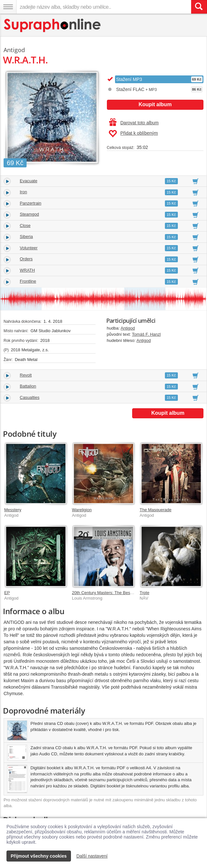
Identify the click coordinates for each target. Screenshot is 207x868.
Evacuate (29, 181)
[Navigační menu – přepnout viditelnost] (8, 7)
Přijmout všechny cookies (39, 856)
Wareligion (82, 510)
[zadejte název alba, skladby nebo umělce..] (104, 7)
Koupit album (155, 104)
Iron (23, 192)
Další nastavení (92, 856)
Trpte (144, 593)
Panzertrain (30, 203)
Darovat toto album (134, 123)
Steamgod (29, 214)
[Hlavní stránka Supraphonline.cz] (53, 25)
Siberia (26, 237)
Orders (26, 259)
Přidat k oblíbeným (133, 134)
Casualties (30, 397)
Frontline (28, 281)
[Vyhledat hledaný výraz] (199, 7)
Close (25, 225)
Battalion (28, 386)
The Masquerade (155, 510)
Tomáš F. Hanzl (146, 334)
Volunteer (29, 248)
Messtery (13, 510)
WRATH (27, 270)
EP (7, 593)
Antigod (128, 328)
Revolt (26, 375)
